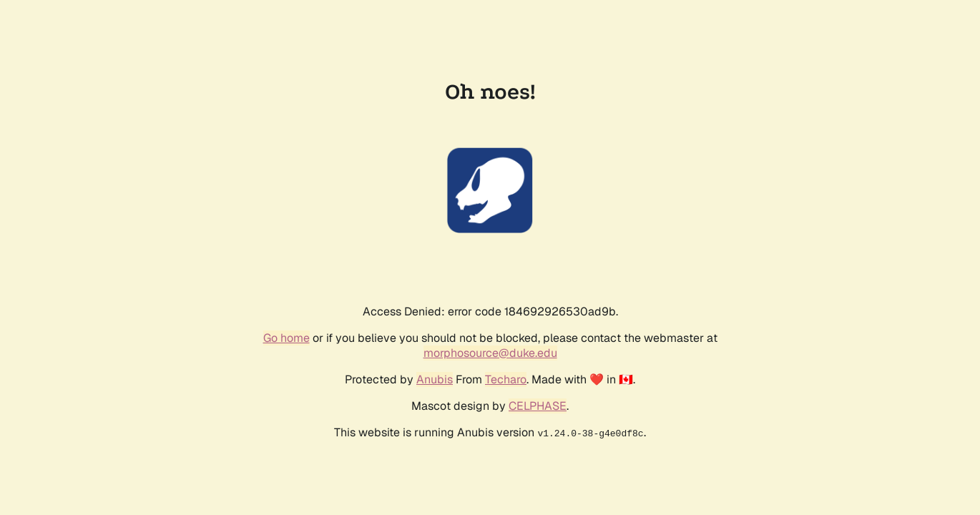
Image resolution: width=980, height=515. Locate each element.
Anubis (435, 379)
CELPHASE (538, 406)
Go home (286, 338)
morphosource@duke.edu (490, 353)
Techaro (506, 379)
